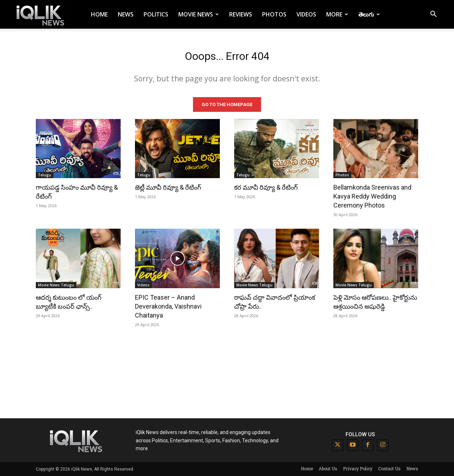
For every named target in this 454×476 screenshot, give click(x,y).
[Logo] (42, 15)
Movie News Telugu (56, 285)
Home (99, 14)
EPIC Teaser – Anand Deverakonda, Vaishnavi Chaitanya (168, 306)
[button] (433, 15)
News (126, 14)
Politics (156, 14)
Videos (306, 14)
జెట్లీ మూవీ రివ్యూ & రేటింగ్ (168, 187)
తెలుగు (369, 14)
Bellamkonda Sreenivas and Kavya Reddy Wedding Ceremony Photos (372, 196)
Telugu (45, 175)
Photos (274, 14)
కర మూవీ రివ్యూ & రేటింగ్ (266, 187)
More (337, 14)
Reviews (241, 14)
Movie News (199, 14)
